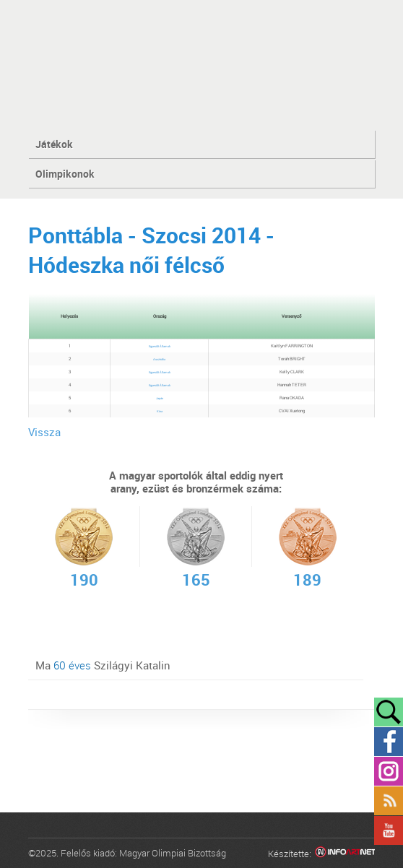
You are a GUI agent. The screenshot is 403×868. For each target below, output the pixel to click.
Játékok (54, 144)
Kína (160, 411)
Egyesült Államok (160, 346)
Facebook (389, 742)
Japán (160, 398)
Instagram (389, 771)
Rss (389, 801)
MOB (202, 64)
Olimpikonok (65, 174)
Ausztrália (159, 359)
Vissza (44, 432)
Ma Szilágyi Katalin (103, 665)
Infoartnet (345, 854)
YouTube (389, 830)
